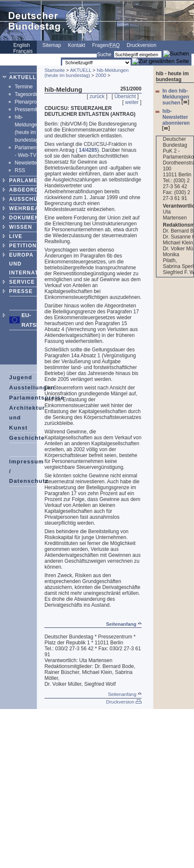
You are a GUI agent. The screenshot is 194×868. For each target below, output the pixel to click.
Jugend (21, 377)
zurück (97, 96)
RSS (20, 170)
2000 (101, 75)
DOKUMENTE (28, 218)
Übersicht (125, 96)
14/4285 (88, 150)
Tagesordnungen (34, 94)
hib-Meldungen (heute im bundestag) (86, 73)
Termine (24, 87)
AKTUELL (23, 77)
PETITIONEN (27, 246)
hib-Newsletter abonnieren (176, 119)
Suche (104, 55)
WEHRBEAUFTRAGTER (42, 208)
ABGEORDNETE (32, 190)
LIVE (16, 236)
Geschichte (27, 438)
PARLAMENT (27, 181)
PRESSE (21, 291)
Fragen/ (106, 45)
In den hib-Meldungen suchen (176, 97)
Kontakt (77, 45)
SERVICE (22, 282)
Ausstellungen (32, 387)
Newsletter (27, 163)
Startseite (55, 70)
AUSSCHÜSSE (29, 199)
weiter (132, 102)
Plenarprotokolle (33, 102)
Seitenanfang (124, 624)
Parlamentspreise (37, 398)
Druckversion (142, 45)
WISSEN (21, 227)
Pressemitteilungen (36, 110)
